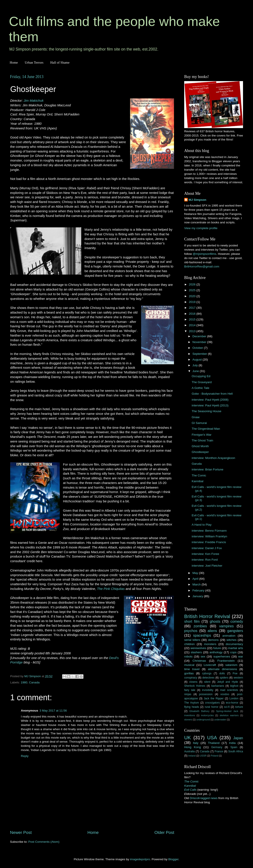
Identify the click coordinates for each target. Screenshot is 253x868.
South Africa (236, 751)
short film (192, 621)
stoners (188, 720)
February (199, 590)
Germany (217, 747)
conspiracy (191, 678)
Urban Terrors (34, 62)
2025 (193, 290)
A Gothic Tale (201, 388)
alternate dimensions (222, 669)
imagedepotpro (140, 859)
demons (213, 640)
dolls (222, 673)
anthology (216, 652)
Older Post (164, 832)
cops (233, 652)
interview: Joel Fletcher (207, 566)
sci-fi (227, 707)
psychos (191, 631)
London (234, 698)
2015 (193, 319)
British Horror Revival (207, 616)
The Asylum (192, 703)
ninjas (188, 694)
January (198, 596)
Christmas (199, 661)
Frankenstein (226, 661)
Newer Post (21, 832)
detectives (209, 678)
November (200, 342)
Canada (34, 682)
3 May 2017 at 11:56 (53, 711)
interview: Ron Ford (205, 560)
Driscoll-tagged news (204, 798)
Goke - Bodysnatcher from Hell (212, 394)
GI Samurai (199, 423)
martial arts (236, 648)
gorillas (189, 673)
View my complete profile (201, 228)
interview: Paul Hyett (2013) (210, 405)
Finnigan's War (202, 435)
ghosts (215, 621)
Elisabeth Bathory (200, 711)
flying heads (192, 707)
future (217, 648)
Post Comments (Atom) (44, 842)
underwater (220, 720)
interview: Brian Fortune (208, 469)
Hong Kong (193, 747)
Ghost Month (200, 446)
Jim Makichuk (34, 101)
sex (203, 656)
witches (231, 640)
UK (188, 738)
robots (188, 656)
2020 (193, 296)
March (197, 584)
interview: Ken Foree (206, 554)
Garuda (197, 464)
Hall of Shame (60, 62)
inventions (190, 715)
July (196, 365)
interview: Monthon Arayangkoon (213, 458)
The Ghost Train (203, 440)
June (196, 371)
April (196, 579)
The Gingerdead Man (206, 429)
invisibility (208, 690)
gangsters (235, 631)
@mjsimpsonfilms (204, 254)
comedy (237, 621)
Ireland (192, 756)
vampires (226, 626)
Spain (234, 747)
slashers (196, 652)
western (238, 678)
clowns (193, 682)
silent (207, 682)
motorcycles (207, 715)
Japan (238, 738)
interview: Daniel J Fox (207, 548)
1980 (24, 682)
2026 (193, 284)
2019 (193, 302)
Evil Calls (190, 790)
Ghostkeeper (200, 452)
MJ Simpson (198, 200)
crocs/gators (212, 703)
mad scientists (229, 690)
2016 (193, 314)
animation (229, 636)
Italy (196, 743)
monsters (210, 644)
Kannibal (198, 481)
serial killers (192, 640)
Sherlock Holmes (195, 686)
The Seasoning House (207, 411)
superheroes (222, 656)
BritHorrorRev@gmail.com (202, 266)
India (232, 743)
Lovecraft (210, 665)
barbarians (218, 686)
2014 (193, 325)
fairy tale (190, 690)
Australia (189, 751)
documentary (234, 644)
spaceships (202, 635)
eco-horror (232, 703)
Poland (215, 756)
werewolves (198, 648)
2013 (193, 331)
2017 (193, 308)
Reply (25, 756)
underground (203, 720)
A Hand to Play (202, 525)
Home (14, 62)
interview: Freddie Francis (209, 542)
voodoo (225, 694)
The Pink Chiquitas (111, 589)
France (219, 751)
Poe (235, 673)
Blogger (173, 859)
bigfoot (234, 686)
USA (212, 738)
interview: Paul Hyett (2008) (210, 400)
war (241, 656)
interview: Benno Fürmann (209, 531)
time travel (192, 669)
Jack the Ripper (214, 698)
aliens (212, 631)
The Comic (199, 475)
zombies (200, 626)
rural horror (211, 707)
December (200, 336)
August (198, 360)
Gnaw (196, 417)
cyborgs (207, 673)
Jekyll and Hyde (227, 682)
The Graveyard (202, 382)
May (196, 573)
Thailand (214, 743)
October (198, 348)
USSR (203, 756)
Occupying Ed (201, 376)
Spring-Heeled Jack (227, 711)
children (189, 644)
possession (206, 694)
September (200, 354)
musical (189, 665)
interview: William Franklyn (210, 536)
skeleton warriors (229, 715)
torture (239, 707)
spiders (224, 678)
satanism (231, 665)
